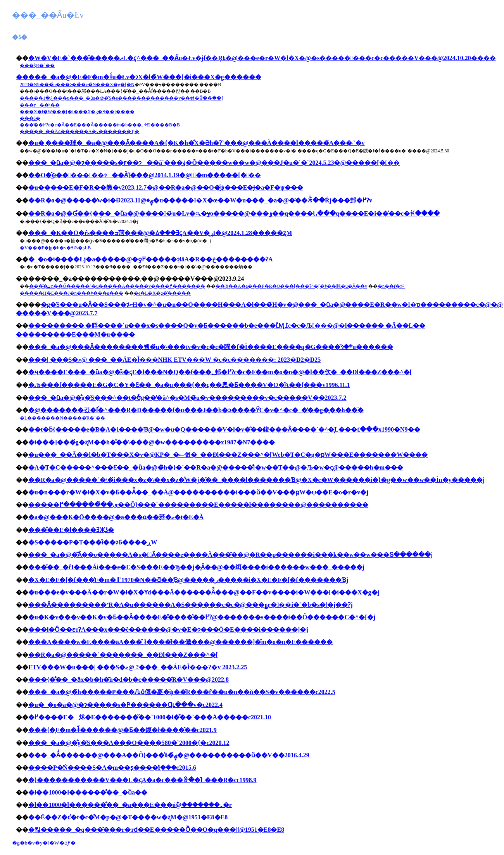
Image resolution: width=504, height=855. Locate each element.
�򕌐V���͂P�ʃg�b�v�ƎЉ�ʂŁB (55, 248)
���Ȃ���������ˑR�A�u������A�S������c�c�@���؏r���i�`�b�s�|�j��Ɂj (191, 605)
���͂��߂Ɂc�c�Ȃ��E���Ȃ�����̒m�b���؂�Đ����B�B (100, 125)
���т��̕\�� (40, 105)
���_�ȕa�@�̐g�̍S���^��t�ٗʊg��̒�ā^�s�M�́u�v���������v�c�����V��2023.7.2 (187, 398)
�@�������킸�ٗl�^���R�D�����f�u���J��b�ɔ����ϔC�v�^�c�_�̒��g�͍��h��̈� (196, 410)
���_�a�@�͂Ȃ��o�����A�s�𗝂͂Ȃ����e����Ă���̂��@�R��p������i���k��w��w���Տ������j (230, 555)
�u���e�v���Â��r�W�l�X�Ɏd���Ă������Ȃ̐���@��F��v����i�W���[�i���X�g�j (204, 592)
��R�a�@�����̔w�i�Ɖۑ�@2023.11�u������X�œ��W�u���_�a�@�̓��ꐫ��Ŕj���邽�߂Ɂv (200, 200)
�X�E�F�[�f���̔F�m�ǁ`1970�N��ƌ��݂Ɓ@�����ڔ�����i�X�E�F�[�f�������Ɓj (188, 580)
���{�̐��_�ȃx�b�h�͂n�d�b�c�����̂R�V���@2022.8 (129, 680)
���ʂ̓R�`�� (37, 66)
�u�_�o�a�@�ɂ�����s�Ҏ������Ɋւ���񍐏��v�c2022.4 (125, 705)
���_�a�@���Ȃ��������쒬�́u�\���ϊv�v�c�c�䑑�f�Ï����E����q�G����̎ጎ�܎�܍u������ (211, 347)
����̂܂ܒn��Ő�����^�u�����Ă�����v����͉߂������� (117, 286)
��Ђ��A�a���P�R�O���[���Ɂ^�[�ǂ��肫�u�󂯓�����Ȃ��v (291, 286)
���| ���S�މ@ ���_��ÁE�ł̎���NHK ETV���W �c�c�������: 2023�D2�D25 (174, 360)
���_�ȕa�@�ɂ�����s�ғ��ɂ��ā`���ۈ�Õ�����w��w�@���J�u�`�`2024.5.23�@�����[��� (214, 163)
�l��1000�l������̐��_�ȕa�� (88, 792)
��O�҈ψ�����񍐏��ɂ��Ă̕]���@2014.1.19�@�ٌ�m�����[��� (145, 175)
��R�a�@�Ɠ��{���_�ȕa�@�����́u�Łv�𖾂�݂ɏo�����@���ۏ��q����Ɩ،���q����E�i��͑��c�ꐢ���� (234, 213)
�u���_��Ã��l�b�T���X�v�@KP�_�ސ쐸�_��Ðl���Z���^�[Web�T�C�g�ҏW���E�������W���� (228, 455)
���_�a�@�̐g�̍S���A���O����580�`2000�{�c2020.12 (129, 743)
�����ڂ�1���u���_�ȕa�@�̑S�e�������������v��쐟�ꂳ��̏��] (121, 98)
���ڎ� (30, 118)
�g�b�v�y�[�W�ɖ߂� (44, 843)
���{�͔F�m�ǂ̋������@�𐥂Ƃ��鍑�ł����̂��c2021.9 (123, 730)
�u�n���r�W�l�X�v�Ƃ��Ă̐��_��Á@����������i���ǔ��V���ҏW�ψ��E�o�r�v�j (198, 492)
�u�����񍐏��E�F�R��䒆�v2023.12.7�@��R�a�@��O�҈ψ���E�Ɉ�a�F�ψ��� (166, 187)
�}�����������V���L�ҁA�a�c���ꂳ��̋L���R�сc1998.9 (142, 780)
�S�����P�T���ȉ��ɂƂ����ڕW (93, 542)
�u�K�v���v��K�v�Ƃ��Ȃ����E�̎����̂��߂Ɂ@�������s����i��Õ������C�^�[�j (202, 617)
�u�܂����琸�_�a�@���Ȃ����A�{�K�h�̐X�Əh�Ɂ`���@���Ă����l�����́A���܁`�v (197, 143)
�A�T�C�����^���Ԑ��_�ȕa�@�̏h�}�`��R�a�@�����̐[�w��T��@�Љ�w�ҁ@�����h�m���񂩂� (216, 467)
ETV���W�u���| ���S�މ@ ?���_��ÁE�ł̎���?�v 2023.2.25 (138, 667)
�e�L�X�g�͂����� (162, 293)
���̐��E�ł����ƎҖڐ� (71, 530)
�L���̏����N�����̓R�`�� (62, 418)
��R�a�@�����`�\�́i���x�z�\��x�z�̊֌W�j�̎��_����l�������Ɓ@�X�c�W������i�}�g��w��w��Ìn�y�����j (256, 480)
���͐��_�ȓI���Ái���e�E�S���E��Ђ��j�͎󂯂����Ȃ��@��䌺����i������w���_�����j (196, 567)
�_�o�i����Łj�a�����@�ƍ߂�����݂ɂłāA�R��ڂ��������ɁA (150, 259)
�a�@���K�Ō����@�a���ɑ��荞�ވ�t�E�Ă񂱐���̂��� (116, 517)
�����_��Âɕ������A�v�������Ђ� (79, 131)
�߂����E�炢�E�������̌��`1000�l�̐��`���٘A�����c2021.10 (150, 717)
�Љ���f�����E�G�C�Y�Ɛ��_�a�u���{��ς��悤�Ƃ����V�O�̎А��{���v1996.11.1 (189, 385)
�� (22, 77)
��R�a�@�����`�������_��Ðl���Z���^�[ (123, 655)
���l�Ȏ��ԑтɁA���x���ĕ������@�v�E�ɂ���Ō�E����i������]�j (168, 630)
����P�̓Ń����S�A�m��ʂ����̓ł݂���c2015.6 (112, 768)
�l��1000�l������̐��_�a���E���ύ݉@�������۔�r (130, 805)
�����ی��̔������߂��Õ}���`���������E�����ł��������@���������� (198, 505)
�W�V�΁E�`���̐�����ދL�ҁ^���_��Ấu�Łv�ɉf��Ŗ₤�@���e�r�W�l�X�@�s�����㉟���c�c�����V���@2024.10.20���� (262, 58)
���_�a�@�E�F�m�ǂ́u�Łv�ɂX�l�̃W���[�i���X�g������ (145, 77)
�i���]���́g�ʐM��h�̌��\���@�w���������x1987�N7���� (152, 442)
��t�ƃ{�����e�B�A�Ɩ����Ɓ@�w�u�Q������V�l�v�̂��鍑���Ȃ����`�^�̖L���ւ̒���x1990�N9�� (224, 429)
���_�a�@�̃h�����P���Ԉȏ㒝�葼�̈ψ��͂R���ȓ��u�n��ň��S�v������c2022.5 (182, 692)
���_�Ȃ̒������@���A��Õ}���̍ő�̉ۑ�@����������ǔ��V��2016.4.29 (169, 755)
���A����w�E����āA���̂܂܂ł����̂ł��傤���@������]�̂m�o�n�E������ (180, 642)
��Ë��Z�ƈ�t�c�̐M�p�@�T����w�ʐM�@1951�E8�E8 (128, 817)
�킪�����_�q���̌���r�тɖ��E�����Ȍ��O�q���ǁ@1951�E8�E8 (156, 830)
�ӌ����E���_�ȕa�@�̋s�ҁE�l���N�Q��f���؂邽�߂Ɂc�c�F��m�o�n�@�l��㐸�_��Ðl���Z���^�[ (220, 372)
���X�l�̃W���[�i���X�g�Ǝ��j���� (77, 112)
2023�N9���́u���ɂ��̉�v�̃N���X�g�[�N (77, 85)
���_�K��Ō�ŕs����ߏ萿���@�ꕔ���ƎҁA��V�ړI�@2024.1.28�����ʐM (160, 233)
